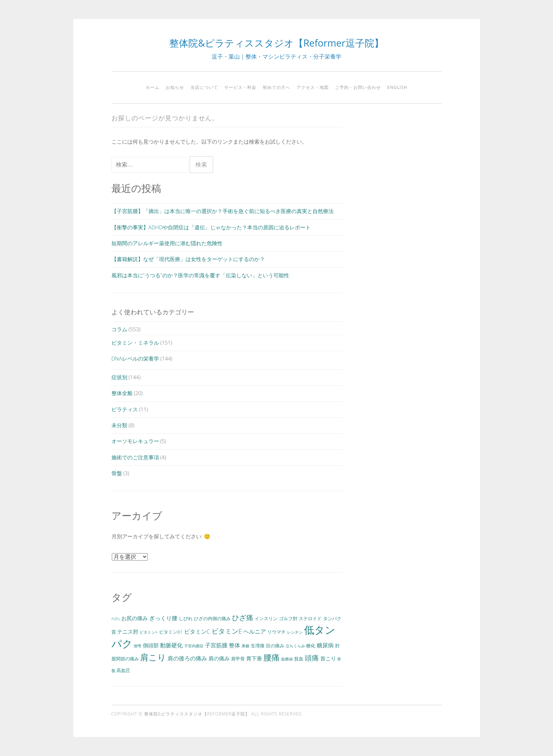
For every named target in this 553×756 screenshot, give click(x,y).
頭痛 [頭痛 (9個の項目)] (312, 658)
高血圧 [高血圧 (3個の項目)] (123, 670)
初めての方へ (276, 87)
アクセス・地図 (313, 87)
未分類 (119, 425)
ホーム (153, 87)
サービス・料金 (240, 87)
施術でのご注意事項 (135, 457)
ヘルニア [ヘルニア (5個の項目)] (255, 631)
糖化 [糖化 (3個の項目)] (311, 646)
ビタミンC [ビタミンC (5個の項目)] (197, 631)
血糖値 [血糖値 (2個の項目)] (287, 659)
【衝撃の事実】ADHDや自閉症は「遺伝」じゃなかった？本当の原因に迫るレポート (211, 227)
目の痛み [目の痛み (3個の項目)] (275, 646)
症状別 (119, 377)
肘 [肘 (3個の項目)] (337, 646)
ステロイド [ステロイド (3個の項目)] (310, 618)
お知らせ (175, 87)
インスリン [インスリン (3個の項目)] (266, 618)
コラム (119, 329)
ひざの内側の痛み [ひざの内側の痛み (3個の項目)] (212, 618)
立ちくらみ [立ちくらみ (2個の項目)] (295, 646)
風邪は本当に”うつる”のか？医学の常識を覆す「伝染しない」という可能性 (200, 275)
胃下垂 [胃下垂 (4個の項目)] (254, 658)
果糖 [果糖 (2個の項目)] (245, 646)
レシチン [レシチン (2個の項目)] (295, 632)
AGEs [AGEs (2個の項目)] (116, 619)
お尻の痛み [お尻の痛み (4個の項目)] (135, 618)
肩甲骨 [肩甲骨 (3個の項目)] (238, 659)
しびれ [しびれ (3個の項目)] (186, 618)
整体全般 (122, 393)
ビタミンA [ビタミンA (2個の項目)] (148, 632)
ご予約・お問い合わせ (358, 87)
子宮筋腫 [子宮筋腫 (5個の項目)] (216, 645)
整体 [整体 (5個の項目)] (235, 645)
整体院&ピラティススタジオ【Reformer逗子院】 (276, 43)
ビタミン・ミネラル (135, 343)
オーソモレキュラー (135, 441)
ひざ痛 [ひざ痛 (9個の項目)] (243, 617)
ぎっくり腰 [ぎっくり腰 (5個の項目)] (163, 618)
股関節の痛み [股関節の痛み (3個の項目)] (125, 659)
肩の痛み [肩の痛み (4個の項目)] (219, 658)
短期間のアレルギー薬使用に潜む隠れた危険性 (167, 243)
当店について (204, 87)
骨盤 (117, 473)
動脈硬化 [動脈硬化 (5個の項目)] (171, 645)
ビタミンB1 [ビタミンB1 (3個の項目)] (171, 632)
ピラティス (125, 409)
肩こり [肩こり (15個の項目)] (153, 657)
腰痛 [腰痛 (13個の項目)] (272, 657)
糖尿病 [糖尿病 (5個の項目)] (325, 645)
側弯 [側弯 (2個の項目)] (138, 646)
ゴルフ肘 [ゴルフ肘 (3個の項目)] (288, 618)
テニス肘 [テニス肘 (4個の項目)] (128, 631)
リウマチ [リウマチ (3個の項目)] (276, 632)
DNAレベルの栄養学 (135, 358)
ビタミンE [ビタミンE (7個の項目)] (227, 631)
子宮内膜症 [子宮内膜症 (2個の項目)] (194, 646)
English (397, 87)
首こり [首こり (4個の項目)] (328, 658)
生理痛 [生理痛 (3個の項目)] (258, 646)
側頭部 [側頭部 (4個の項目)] (151, 645)
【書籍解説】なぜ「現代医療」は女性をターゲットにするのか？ (188, 259)
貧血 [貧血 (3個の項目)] (299, 659)
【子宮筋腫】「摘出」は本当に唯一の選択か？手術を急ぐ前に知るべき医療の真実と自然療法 (223, 211)
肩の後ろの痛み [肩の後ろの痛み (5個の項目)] (187, 658)
